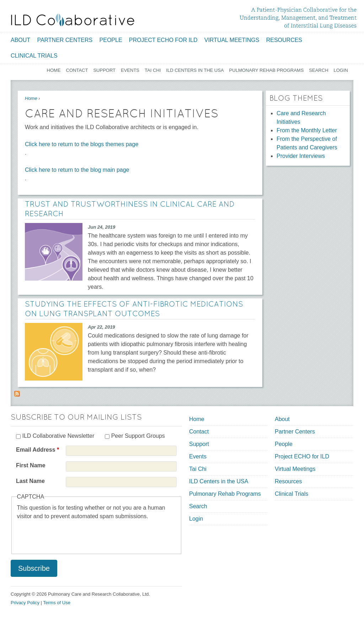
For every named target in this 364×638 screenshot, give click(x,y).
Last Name (30, 481)
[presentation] (71, 535)
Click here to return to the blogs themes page (82, 144)
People (111, 40)
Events (130, 70)
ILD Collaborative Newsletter (58, 436)
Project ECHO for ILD (163, 40)
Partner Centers (65, 40)
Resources (284, 40)
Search (318, 70)
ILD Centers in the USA (195, 70)
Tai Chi (153, 70)
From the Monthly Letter (307, 130)
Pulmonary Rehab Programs (267, 70)
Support (104, 70)
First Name (31, 465)
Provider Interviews (301, 156)
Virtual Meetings (232, 40)
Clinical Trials (34, 56)
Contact (77, 70)
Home (54, 70)
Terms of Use (57, 603)
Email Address (38, 450)
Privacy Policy (25, 603)
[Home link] (73, 20)
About (20, 40)
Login (341, 70)
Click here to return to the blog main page (77, 170)
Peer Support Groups (138, 436)
